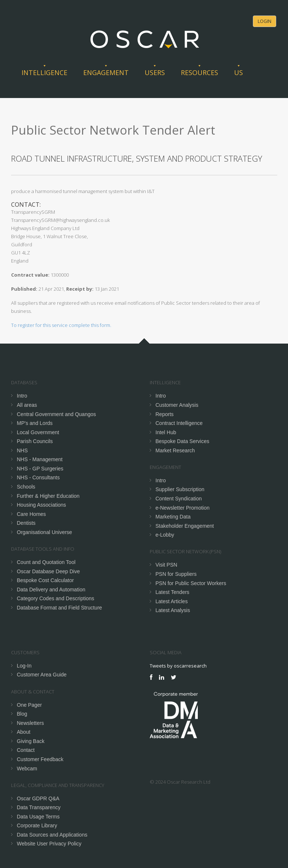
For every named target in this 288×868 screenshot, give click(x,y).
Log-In (24, 666)
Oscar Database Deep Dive (48, 571)
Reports (165, 414)
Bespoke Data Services (183, 441)
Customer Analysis (177, 405)
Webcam (27, 769)
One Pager (30, 705)
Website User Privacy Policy (49, 844)
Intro (22, 396)
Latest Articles (172, 601)
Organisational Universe (45, 532)
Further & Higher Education (48, 496)
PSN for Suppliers (176, 574)
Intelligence (44, 72)
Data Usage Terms (38, 817)
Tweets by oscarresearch (178, 666)
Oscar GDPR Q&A (38, 798)
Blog (22, 714)
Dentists (26, 523)
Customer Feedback (40, 759)
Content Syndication (179, 499)
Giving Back (31, 741)
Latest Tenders (173, 592)
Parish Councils (35, 441)
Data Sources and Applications (52, 835)
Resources (199, 72)
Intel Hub (166, 432)
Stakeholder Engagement (185, 526)
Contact (26, 750)
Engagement (106, 72)
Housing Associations (42, 505)
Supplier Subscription (180, 489)
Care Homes (32, 514)
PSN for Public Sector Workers (191, 583)
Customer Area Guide (42, 675)
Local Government (38, 432)
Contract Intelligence (179, 423)
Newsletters (31, 723)
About (24, 732)
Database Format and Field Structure (60, 608)
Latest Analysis (173, 610)
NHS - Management (40, 459)
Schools (26, 487)
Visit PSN (167, 565)
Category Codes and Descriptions (56, 598)
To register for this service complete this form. (61, 325)
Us (238, 72)
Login (265, 21)
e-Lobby (165, 535)
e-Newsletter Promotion (183, 508)
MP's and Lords (35, 423)
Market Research (175, 450)
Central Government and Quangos (57, 414)
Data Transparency (39, 807)
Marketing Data (173, 517)
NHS (23, 450)
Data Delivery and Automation (51, 590)
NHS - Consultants (38, 477)
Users (155, 72)
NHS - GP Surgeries (40, 469)
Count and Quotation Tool (46, 562)
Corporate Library (37, 825)
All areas (27, 405)
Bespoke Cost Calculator (45, 580)
